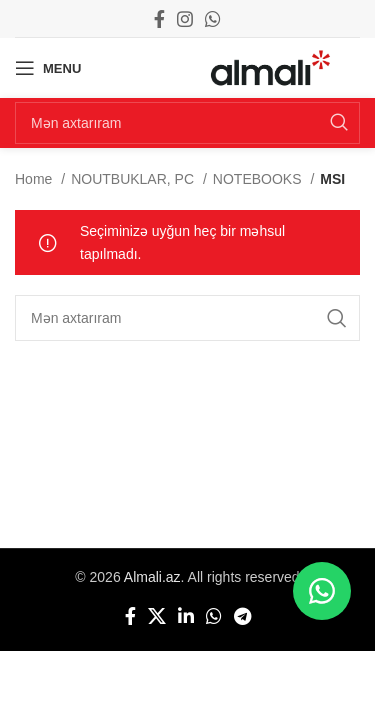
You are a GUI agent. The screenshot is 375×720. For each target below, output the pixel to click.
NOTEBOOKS (259, 179)
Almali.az (152, 577)
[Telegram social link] (242, 616)
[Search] (187, 123)
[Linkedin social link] (186, 616)
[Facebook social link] (159, 19)
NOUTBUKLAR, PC (134, 179)
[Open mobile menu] (48, 68)
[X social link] (157, 616)
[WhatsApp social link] (213, 19)
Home (35, 179)
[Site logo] (270, 67)
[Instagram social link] (185, 19)
